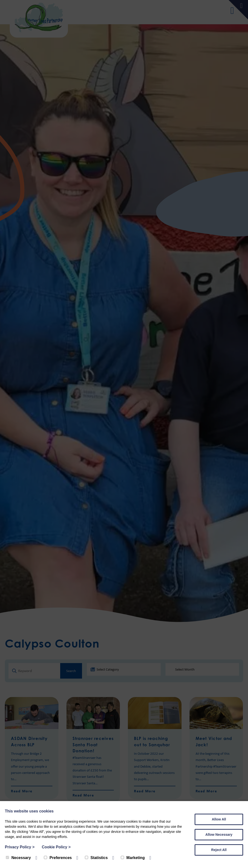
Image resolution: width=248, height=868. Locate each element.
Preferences (58, 858)
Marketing (133, 858)
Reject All (219, 850)
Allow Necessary (219, 835)
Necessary (18, 858)
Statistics (96, 858)
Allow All (219, 819)
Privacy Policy (20, 847)
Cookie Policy (56, 847)
